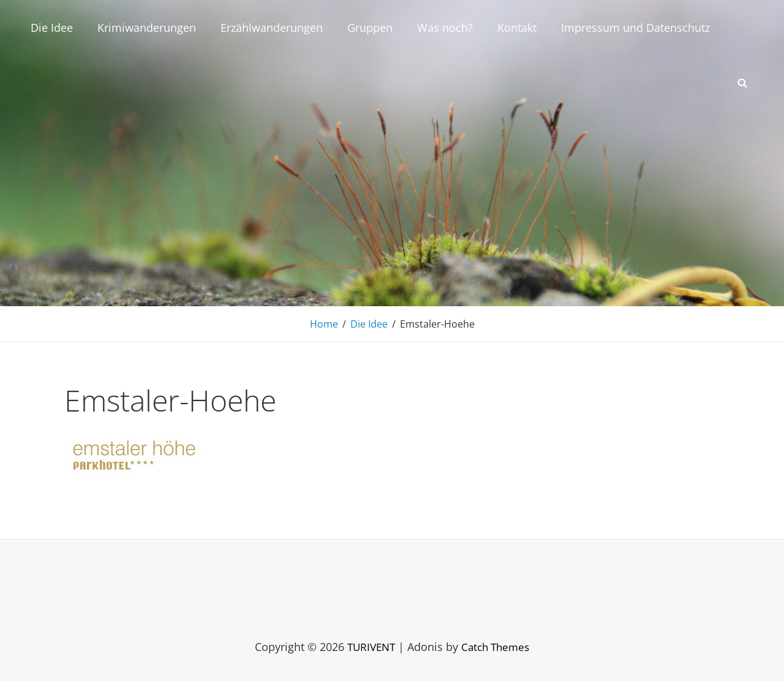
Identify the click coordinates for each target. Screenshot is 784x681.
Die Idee (52, 28)
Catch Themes (497, 647)
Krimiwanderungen (147, 28)
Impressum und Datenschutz (635, 28)
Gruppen (370, 28)
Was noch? (445, 28)
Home (324, 324)
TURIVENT (369, 647)
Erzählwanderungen (272, 28)
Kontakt (517, 28)
